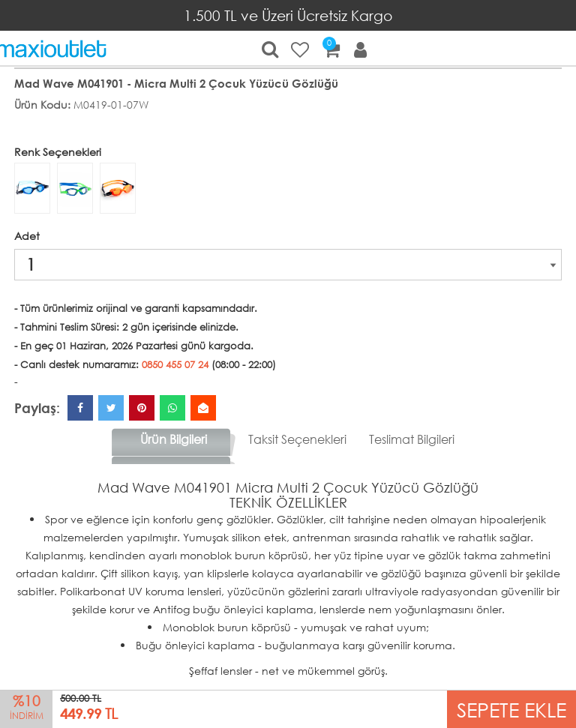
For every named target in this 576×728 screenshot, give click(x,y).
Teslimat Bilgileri (412, 439)
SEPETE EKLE (511, 709)
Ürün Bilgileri (174, 439)
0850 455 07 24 (175, 365)
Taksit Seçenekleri (297, 439)
